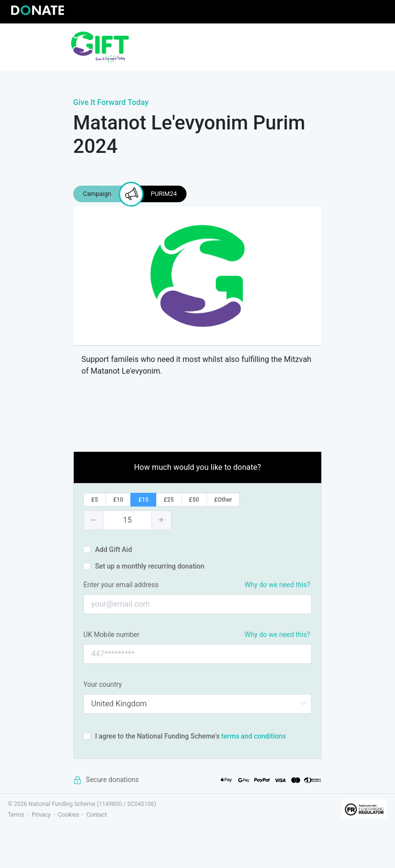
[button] (94, 520)
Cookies (69, 815)
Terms (16, 815)
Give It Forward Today (111, 102)
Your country (103, 684)
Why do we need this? (277, 585)
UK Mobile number (112, 635)
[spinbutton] (127, 520)
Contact (97, 815)
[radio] (95, 500)
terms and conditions (253, 736)
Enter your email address (121, 585)
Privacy (41, 815)
